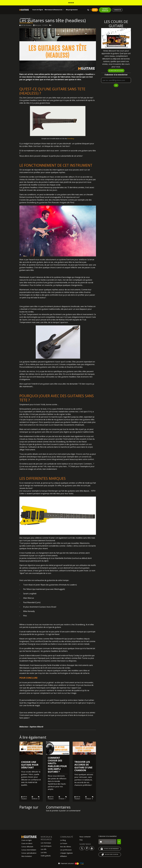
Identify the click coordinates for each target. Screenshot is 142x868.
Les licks (44, 852)
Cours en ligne (38, 10)
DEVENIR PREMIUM (105, 10)
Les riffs (44, 849)
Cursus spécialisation (29, 853)
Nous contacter (85, 837)
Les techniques (46, 846)
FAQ (81, 840)
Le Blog (63, 840)
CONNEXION (117, 10)
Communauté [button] (26, 18)
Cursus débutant (27, 847)
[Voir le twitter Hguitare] (82, 848)
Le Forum (64, 843)
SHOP (95, 10)
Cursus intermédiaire (29, 850)
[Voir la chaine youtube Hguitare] (92, 848)
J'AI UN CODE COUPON (110, 855)
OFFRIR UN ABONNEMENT (110, 849)
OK (116, 85)
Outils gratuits (46, 856)
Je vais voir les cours (116, 70)
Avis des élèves (66, 847)
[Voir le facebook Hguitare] (87, 848)
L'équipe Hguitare (66, 853)
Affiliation (64, 856)
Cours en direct (27, 843)
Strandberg (71, 139)
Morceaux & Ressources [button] (54, 10)
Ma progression (72, 10)
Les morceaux (46, 843)
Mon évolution (27, 856)
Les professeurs (66, 850)
